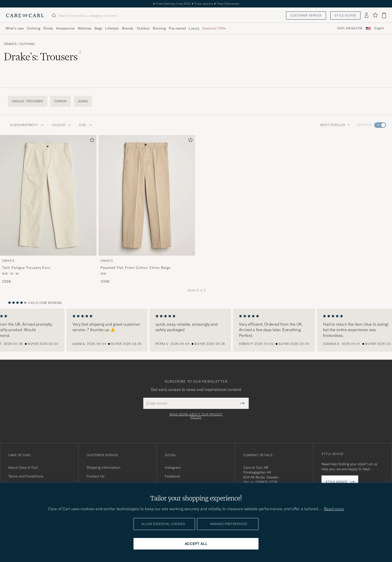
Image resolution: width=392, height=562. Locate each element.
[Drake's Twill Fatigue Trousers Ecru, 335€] (48, 210)
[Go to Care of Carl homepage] (25, 16)
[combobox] (379, 28)
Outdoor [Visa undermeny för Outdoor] (143, 28)
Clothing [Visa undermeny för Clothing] (33, 28)
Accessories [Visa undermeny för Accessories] (65, 28)
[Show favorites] (375, 15)
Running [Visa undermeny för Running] (159, 28)
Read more (334, 509)
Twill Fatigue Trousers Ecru (26, 268)
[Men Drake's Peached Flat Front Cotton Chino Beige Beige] (147, 195)
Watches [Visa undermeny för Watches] (85, 28)
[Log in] (366, 16)
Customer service (306, 15)
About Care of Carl (23, 467)
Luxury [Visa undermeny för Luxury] (194, 28)
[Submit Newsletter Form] (242, 403)
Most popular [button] (335, 125)
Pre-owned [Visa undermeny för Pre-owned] (177, 28)
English (379, 28)
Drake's (10, 44)
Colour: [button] (61, 125)
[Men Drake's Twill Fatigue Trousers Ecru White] (48, 195)
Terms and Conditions (26, 476)
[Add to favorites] (91, 141)
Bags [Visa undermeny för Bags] (98, 28)
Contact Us (95, 476)
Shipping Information (103, 467)
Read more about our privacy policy (196, 416)
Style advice (345, 15)
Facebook (172, 476)
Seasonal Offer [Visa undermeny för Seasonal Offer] (214, 28)
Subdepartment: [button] (27, 125)
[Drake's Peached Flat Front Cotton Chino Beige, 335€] (147, 210)
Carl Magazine (350, 28)
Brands (128, 28)
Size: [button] (85, 125)
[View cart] (384, 15)
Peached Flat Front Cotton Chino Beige (135, 268)
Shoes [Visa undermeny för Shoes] (48, 28)
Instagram (173, 467)
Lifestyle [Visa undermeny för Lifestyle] (112, 28)
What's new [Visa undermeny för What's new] (15, 28)
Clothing (27, 44)
